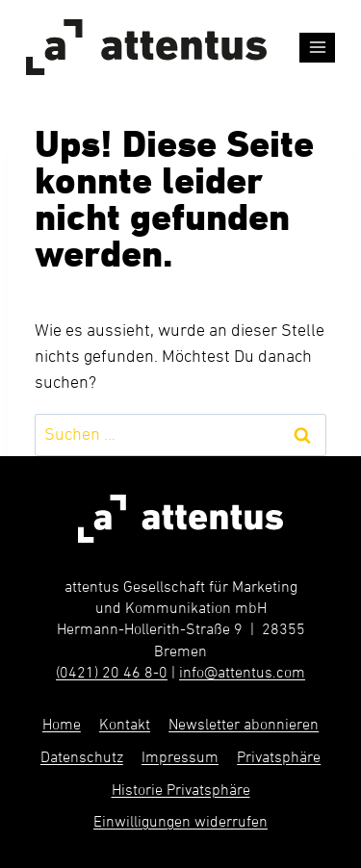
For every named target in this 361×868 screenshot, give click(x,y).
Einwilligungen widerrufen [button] (180, 823)
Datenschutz (82, 758)
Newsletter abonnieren (244, 726)
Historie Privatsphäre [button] (181, 791)
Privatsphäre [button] (279, 758)
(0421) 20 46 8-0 (112, 674)
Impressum (180, 758)
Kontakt (125, 726)
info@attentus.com (242, 674)
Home (62, 726)
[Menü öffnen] (317, 48)
